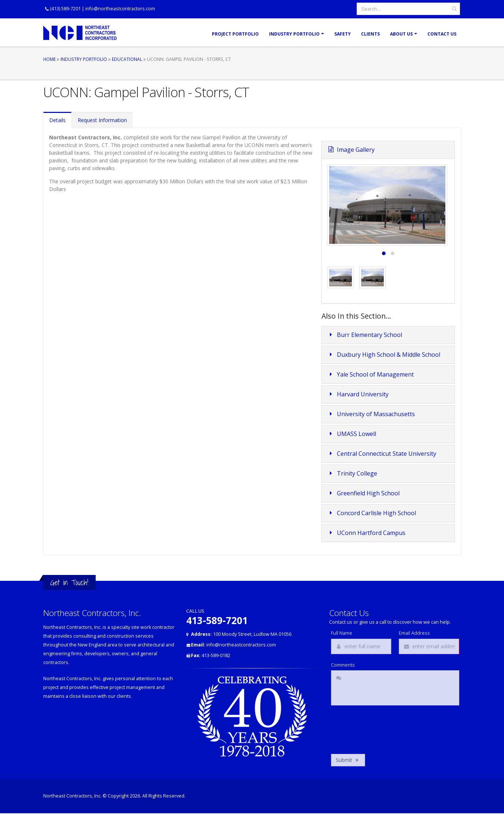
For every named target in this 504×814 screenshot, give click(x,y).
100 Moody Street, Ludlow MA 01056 (241, 634)
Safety (343, 34)
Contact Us (442, 34)
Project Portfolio (235, 34)
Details (57, 120)
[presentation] (387, 728)
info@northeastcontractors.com (120, 9)
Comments (343, 665)
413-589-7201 (217, 620)
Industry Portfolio (294, 34)
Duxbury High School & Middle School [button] (384, 355)
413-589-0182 (211, 655)
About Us (401, 34)
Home (49, 59)
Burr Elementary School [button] (365, 335)
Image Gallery (351, 150)
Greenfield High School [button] (363, 493)
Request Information (102, 120)
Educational (127, 59)
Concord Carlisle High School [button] (372, 513)
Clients (370, 34)
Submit (348, 760)
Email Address (414, 633)
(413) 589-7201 (65, 9)
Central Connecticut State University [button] (382, 454)
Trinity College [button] (352, 473)
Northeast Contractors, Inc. (72, 796)
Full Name (342, 633)
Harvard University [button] (358, 394)
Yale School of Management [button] (371, 374)
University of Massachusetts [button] (371, 414)
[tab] (388, 335)
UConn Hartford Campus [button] (366, 533)
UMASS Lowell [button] (352, 434)
